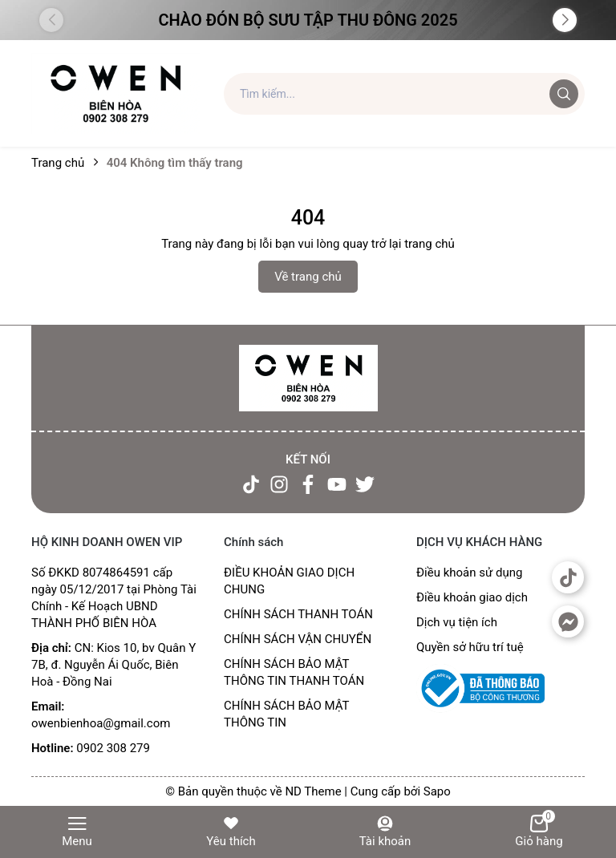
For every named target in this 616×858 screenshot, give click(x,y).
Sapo (437, 791)
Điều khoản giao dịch (472, 597)
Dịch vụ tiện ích (457, 622)
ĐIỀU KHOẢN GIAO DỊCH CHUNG (289, 581)
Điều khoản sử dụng (469, 573)
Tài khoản (385, 831)
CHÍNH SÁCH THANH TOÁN (298, 614)
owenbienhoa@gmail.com (101, 723)
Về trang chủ (308, 277)
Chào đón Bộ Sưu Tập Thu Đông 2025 (308, 20)
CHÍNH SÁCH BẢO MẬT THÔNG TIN (286, 714)
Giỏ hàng (539, 831)
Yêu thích (231, 831)
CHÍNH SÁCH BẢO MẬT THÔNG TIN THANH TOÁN (294, 672)
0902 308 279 (113, 748)
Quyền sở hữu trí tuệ (470, 647)
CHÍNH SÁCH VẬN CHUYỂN (298, 639)
